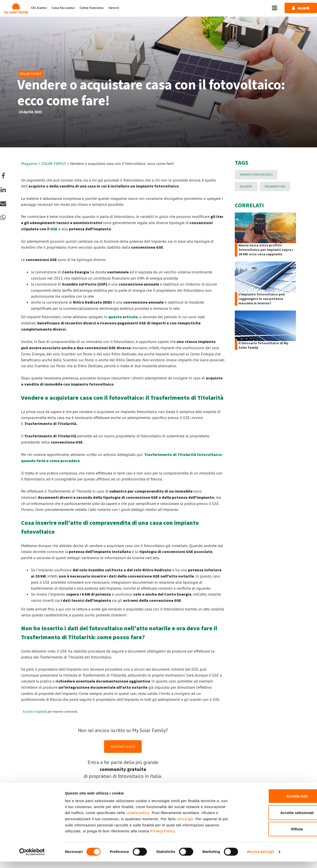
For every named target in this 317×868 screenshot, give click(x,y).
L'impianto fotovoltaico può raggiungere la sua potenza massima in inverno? (262, 299)
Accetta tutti (276, 802)
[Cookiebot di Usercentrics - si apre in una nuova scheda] (32, 858)
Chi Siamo (39, 8)
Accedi (27, 711)
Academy (246, 186)
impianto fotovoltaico (256, 174)
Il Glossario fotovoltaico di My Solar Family (263, 345)
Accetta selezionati (276, 819)
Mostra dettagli (261, 858)
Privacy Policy (162, 838)
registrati (41, 711)
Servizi (114, 8)
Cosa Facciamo (63, 8)
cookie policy (138, 819)
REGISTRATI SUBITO (123, 746)
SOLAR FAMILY (54, 163)
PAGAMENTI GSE (275, 186)
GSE (54, 229)
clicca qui (185, 826)
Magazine (29, 163)
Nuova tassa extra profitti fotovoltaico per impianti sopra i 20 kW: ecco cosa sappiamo (266, 250)
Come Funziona (92, 8)
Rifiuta (276, 835)
